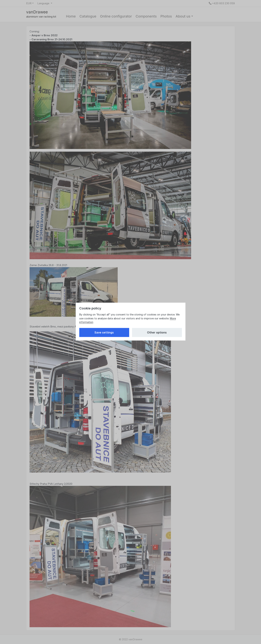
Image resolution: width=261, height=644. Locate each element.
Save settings (104, 332)
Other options (157, 332)
